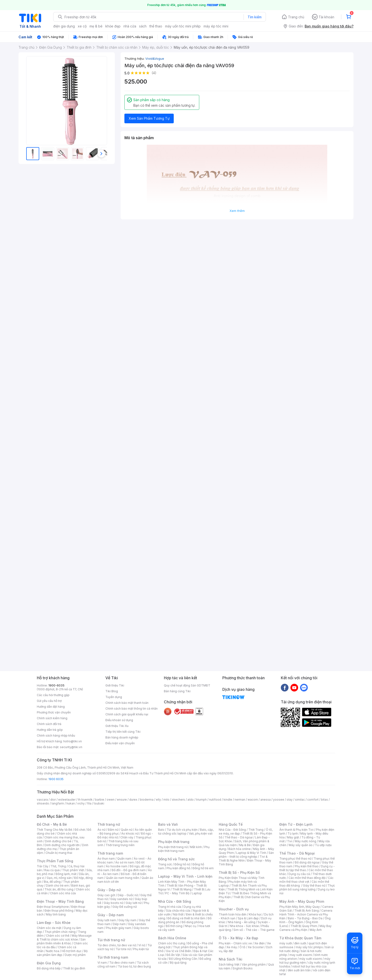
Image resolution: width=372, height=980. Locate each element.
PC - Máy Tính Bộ (177, 893)
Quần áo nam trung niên (122, 878)
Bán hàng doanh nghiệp (122, 737)
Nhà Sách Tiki (231, 959)
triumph (201, 800)
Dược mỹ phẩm (75, 955)
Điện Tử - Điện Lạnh (296, 824)
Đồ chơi (80, 830)
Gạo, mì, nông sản (59, 878)
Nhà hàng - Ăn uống (242, 922)
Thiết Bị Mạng (182, 889)
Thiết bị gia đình (74, 968)
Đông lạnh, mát (66, 874)
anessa (266, 800)
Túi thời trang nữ (111, 940)
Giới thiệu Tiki (115, 685)
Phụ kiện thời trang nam (184, 849)
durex (133, 800)
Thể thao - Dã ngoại (239, 837)
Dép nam (119, 924)
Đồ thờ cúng (174, 926)
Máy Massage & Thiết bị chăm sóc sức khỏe (64, 938)
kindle (228, 800)
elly (158, 800)
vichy (81, 803)
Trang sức (165, 864)
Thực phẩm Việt (73, 870)
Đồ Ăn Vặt (173, 955)
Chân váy (127, 837)
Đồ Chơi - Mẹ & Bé (52, 824)
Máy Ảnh (316, 930)
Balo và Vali (168, 824)
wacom (253, 800)
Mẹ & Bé (245, 845)
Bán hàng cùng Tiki (177, 691)
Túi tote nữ (123, 949)
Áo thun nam (106, 859)
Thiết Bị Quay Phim (304, 926)
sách (143, 26)
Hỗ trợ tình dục (72, 951)
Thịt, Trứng (58, 866)
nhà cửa (130, 26)
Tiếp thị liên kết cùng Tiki (123, 732)
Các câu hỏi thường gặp (53, 695)
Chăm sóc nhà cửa (63, 893)
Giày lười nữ (134, 903)
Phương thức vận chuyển (54, 712)
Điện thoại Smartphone (53, 907)
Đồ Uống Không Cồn (183, 959)
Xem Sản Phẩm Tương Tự (149, 118)
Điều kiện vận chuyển (120, 743)
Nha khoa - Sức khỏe (244, 926)
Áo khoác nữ (130, 833)
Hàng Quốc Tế (231, 824)
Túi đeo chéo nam (122, 963)
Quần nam (124, 859)
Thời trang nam (110, 853)
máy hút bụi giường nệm (305, 961)
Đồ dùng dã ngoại (307, 862)
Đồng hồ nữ (182, 864)
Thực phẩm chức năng (60, 932)
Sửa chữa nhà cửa (178, 911)
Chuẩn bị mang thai (59, 853)
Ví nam (102, 963)
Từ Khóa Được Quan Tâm (300, 938)
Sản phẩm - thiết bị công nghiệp (246, 855)
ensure (122, 800)
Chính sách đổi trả (49, 724)
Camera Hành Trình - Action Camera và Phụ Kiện (306, 914)
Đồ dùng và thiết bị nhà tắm (186, 918)
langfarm (58, 803)
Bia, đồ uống (52, 882)
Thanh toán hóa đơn (233, 914)
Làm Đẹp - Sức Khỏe (54, 923)
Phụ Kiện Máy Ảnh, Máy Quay (300, 907)
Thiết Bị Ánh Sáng (307, 911)
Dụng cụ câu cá (299, 874)
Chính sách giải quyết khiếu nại (127, 714)
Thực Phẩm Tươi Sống (55, 861)
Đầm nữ (113, 830)
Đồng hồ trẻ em (203, 868)
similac (300, 800)
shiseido (43, 803)
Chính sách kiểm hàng (52, 718)
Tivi (290, 841)
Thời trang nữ (109, 824)
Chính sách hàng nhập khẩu (56, 735)
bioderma (147, 800)
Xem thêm (237, 211)
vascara (42, 800)
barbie (100, 800)
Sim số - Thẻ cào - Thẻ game (254, 930)
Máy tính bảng (56, 914)
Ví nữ (142, 945)
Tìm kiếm (255, 17)
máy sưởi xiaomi (311, 959)
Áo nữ (101, 830)
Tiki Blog (112, 691)
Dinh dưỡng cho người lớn (62, 845)
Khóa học (255, 914)
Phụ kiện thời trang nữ (173, 847)
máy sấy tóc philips (309, 947)
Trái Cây (43, 866)
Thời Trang (256, 830)
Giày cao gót (106, 895)
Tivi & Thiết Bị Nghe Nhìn (243, 859)
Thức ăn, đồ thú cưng (59, 889)
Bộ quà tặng (178, 963)
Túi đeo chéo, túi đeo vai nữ (117, 945)
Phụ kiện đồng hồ (178, 868)
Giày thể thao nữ (314, 885)
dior (53, 800)
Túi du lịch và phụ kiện (182, 830)
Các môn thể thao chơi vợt (306, 880)
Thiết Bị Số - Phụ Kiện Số (239, 872)
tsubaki (99, 803)
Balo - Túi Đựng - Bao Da (305, 918)
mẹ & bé (96, 26)
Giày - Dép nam (111, 915)
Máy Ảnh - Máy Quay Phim (302, 901)
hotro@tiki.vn (73, 741)
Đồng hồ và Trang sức (176, 859)
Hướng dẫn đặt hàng (51, 707)
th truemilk (85, 800)
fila (89, 803)
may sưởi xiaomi (301, 955)
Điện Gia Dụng (49, 963)
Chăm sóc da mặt (49, 928)
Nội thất (178, 914)
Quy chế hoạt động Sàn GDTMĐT (187, 685)
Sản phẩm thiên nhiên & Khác (61, 941)
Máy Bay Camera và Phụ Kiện (305, 928)
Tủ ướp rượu (323, 845)
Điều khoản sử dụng (119, 720)
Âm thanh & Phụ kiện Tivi (296, 830)
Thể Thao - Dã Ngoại (297, 853)
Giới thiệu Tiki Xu (117, 726)
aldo (191, 800)
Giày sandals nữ (121, 899)
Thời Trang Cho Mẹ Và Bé (55, 830)
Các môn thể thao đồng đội (307, 878)
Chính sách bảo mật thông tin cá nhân (131, 709)
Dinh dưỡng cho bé (58, 841)
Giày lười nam (107, 920)
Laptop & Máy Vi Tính (251, 853)
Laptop (197, 893)
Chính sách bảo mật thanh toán (127, 703)
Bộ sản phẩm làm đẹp (62, 953)
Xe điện (260, 943)
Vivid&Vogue (155, 59)
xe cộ (82, 26)
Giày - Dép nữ (109, 890)
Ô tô (242, 947)
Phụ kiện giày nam (119, 928)
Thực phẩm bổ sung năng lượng (307, 887)
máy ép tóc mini (216, 26)
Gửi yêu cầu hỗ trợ (49, 701)
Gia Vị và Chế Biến (179, 951)
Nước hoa (53, 951)
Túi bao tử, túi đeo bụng (134, 966)
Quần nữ (127, 830)
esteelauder (67, 800)
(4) (154, 73)
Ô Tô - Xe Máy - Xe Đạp (238, 938)
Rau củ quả (52, 870)
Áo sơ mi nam (125, 862)
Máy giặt (293, 837)
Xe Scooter (256, 947)
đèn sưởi (300, 943)
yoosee (279, 800)
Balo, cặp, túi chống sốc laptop (186, 832)
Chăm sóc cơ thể (58, 936)
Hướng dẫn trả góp (50, 730)
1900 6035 (56, 779)
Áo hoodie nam (117, 866)
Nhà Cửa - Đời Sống (175, 901)
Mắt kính (196, 847)
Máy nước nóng (305, 841)
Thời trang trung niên (120, 845)
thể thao (156, 26)
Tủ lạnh (293, 833)
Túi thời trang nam (113, 957)
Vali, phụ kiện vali (201, 833)
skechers (178, 800)
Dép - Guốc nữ (128, 895)
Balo (161, 830)
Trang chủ (296, 17)
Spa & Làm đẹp (248, 918)
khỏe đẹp (113, 26)
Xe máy (232, 947)
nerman (240, 800)
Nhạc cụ (190, 926)
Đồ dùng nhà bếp (49, 968)
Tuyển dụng (114, 697)
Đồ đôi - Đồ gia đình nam (129, 870)
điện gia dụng (64, 26)
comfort (313, 800)
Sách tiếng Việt (229, 964)
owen (111, 800)
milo (166, 800)
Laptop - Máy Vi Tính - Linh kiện (185, 876)
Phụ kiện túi (141, 949)
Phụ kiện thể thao (307, 866)
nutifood (215, 800)
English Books (243, 968)
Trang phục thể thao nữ (295, 859)
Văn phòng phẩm (254, 964)
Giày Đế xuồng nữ (125, 907)
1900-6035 (56, 685)
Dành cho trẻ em (57, 885)
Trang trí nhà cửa (170, 907)
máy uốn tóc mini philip (183, 26)
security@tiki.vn (71, 747)
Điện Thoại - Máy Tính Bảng (60, 901)
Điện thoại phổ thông (59, 911)
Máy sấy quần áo (301, 845)
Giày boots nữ (113, 903)
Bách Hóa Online (172, 938)
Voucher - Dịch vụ (234, 909)
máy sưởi (286, 943)
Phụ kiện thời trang (174, 842)
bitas (324, 800)
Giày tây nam (127, 920)
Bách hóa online (240, 849)
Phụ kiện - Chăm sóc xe (235, 943)
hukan (71, 803)
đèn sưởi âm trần (299, 970)
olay (290, 800)
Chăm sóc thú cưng (172, 943)
